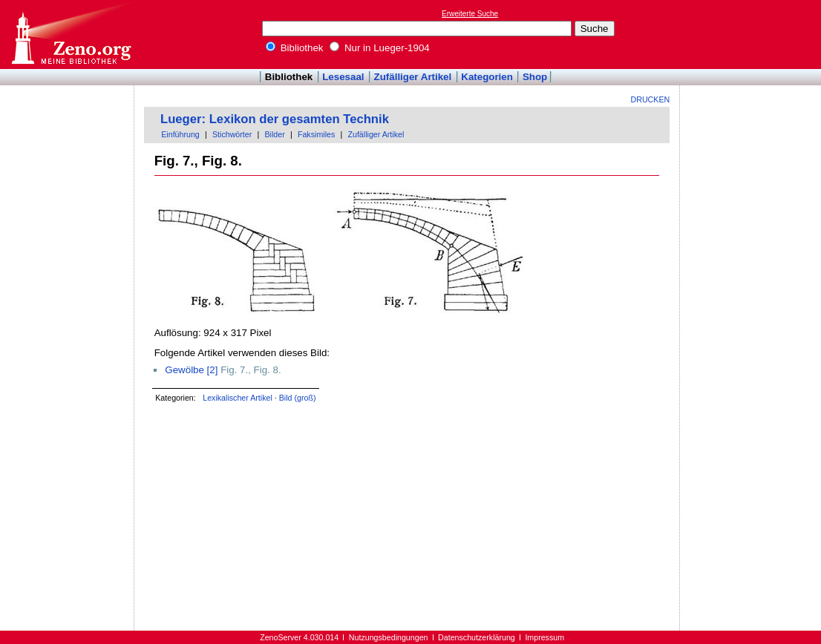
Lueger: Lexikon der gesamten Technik (275, 119)
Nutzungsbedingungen (389, 637)
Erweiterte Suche (470, 14)
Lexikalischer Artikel (238, 398)
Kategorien (487, 77)
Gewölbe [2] (191, 370)
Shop (535, 77)
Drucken (651, 99)
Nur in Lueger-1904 (380, 48)
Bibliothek (295, 48)
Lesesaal (343, 77)
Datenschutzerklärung (477, 637)
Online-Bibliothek (71, 34)
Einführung (180, 134)
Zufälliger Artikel (413, 77)
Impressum (544, 637)
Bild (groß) (298, 398)
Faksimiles (316, 134)
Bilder (274, 134)
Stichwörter (232, 134)
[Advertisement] (753, 34)
